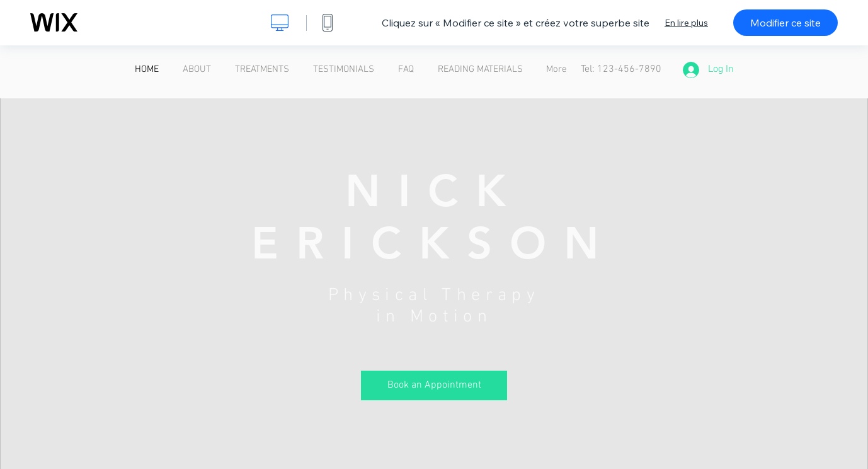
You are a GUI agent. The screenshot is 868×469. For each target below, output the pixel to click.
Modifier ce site (785, 23)
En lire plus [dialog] (686, 23)
